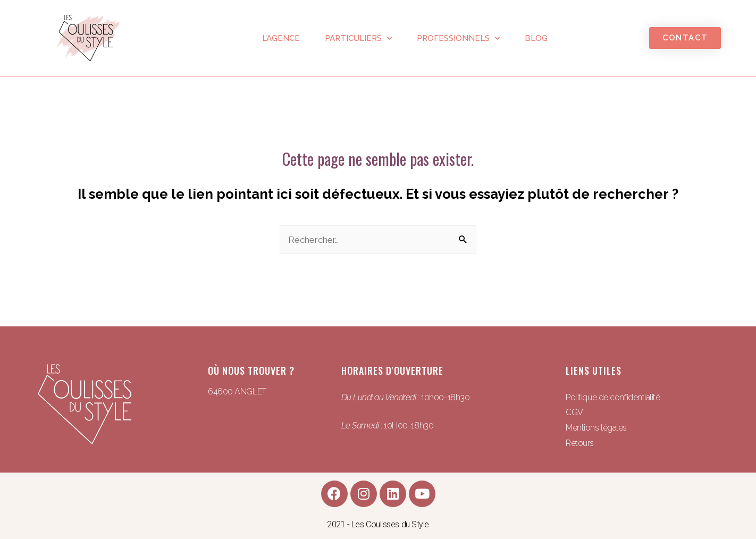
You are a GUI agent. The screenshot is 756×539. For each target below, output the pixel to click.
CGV (574, 412)
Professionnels (458, 39)
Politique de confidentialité (613, 397)
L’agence (281, 38)
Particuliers (358, 39)
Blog (536, 38)
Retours (580, 443)
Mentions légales (596, 428)
